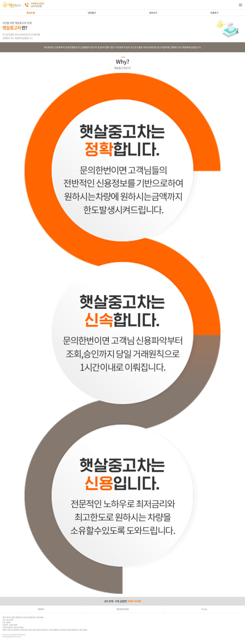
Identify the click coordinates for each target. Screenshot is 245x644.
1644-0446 (134, 601)
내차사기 (153, 13)
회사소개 (31, 13)
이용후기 (214, 13)
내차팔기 (92, 13)
